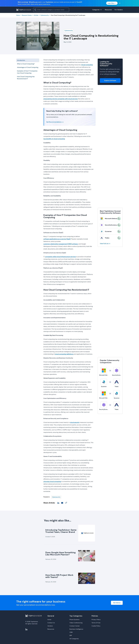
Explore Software (110, 80)
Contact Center (75, 626)
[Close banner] (120, 3)
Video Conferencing (76, 623)
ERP (71, 635)
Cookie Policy (96, 626)
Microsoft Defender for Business (116, 219)
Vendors (50, 626)
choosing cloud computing (52, 481)
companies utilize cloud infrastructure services (60, 257)
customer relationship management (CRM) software (61, 244)
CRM (71, 632)
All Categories (74, 639)
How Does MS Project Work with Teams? (59, 576)
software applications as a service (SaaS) (57, 239)
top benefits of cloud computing (54, 139)
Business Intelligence (76, 629)
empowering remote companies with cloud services (61, 99)
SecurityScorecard (111, 225)
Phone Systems (74, 620)
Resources (51, 629)
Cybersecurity (69, 31)
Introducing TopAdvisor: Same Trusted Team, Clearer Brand (61, 531)
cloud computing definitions (64, 354)
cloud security (75, 422)
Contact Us (51, 623)
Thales (107, 238)
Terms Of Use (96, 623)
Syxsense (108, 231)
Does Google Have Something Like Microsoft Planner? (61, 554)
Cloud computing (87, 65)
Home (49, 620)
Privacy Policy (96, 620)
